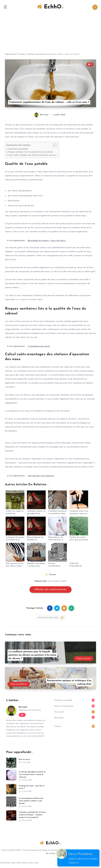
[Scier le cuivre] (11, 763)
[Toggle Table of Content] (58, 146)
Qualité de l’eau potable (19, 150)
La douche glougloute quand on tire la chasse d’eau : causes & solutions (32, 775)
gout (50, 582)
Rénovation (59, 719)
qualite (64, 582)
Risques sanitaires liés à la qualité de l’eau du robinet (32, 153)
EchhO (50, 7)
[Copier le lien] (51, 618)
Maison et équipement (64, 707)
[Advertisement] (50, 35)
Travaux (22, 55)
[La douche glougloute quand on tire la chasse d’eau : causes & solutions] (11, 776)
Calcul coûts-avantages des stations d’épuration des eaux (34, 156)
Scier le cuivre (25, 760)
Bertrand (23, 708)
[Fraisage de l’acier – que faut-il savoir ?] (11, 790)
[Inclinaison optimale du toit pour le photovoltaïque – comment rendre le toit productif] (11, 816)
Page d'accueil (11, 55)
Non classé (59, 713)
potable (56, 582)
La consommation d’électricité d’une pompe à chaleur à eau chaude (32, 802)
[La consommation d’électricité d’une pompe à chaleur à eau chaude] (11, 802)
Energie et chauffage (63, 701)
